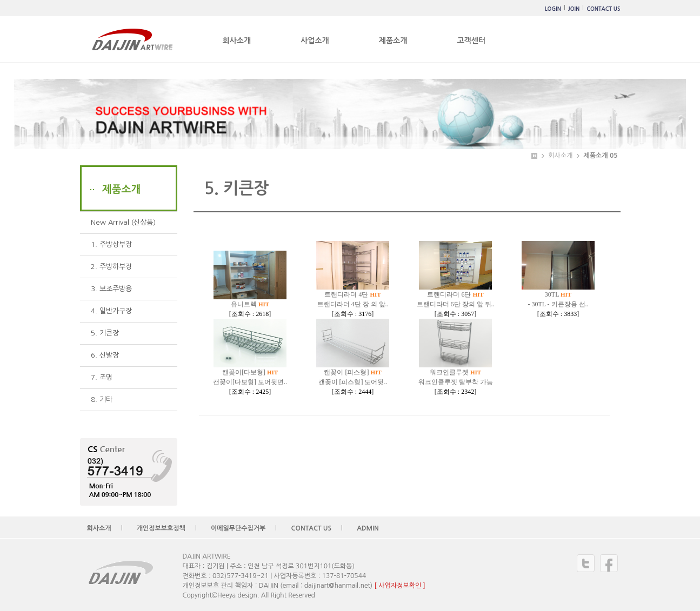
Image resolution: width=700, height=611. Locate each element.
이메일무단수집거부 (238, 528)
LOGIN (553, 9)
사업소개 (315, 41)
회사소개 (237, 41)
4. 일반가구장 (111, 311)
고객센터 (471, 41)
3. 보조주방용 (111, 289)
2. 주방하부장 (111, 267)
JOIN (574, 9)
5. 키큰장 (105, 333)
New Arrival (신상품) (123, 222)
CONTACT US (603, 9)
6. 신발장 (105, 355)
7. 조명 (102, 377)
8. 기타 (102, 399)
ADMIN (368, 528)
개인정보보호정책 (161, 528)
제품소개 (393, 41)
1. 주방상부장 (111, 244)
